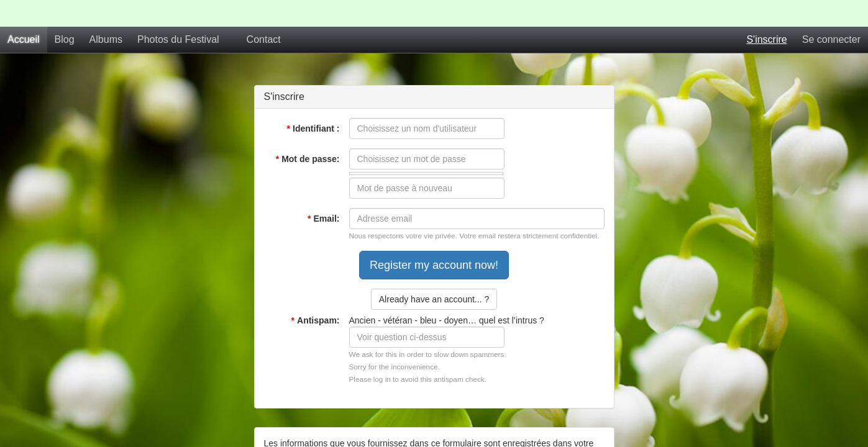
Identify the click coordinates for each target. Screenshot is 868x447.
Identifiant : (313, 102)
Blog (65, 13)
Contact (264, 13)
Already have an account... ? (434, 273)
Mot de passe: (308, 132)
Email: (323, 192)
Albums (106, 13)
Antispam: (316, 294)
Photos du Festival (178, 13)
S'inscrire (766, 13)
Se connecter (831, 13)
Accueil (24, 13)
